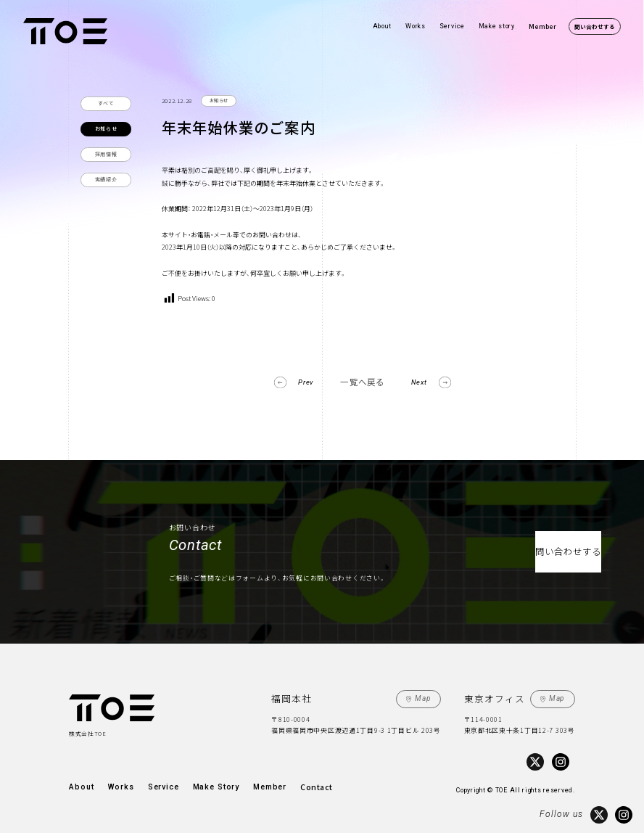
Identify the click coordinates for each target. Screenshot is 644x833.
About (383, 26)
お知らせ (106, 128)
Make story (497, 26)
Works (416, 26)
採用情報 (106, 154)
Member (542, 26)
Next (423, 381)
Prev (302, 381)
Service (452, 26)
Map (424, 697)
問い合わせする (595, 26)
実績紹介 (106, 179)
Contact (291, 783)
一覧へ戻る (362, 381)
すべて (106, 103)
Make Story (199, 782)
